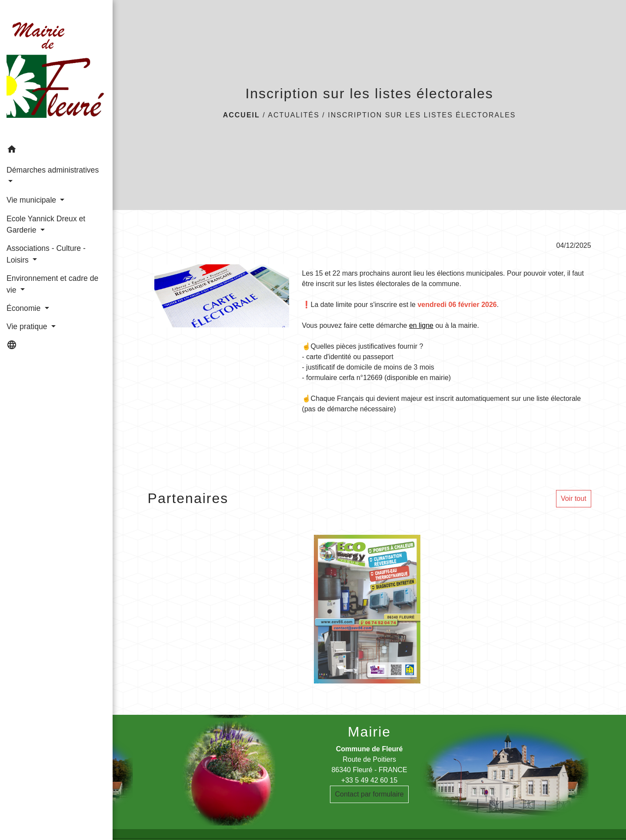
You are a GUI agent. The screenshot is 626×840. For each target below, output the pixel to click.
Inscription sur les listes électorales (422, 115)
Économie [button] (25, 308)
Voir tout (574, 498)
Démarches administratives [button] (53, 170)
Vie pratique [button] (28, 327)
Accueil (241, 115)
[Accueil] (56, 70)
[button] (56, 151)
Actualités (294, 115)
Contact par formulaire (369, 794)
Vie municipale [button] (32, 200)
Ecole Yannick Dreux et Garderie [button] (46, 224)
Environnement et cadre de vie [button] (52, 284)
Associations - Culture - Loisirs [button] (46, 254)
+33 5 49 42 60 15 (369, 780)
